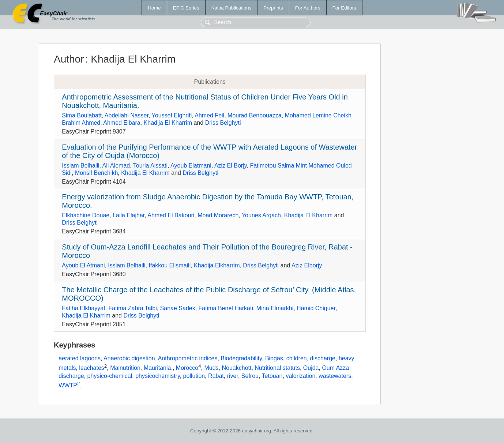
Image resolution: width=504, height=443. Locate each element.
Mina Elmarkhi (275, 308)
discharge (323, 358)
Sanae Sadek (178, 308)
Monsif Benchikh (96, 173)
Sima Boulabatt (82, 115)
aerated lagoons (80, 358)
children (297, 358)
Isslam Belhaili (80, 166)
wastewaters (335, 376)
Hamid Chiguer (316, 308)
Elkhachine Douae (86, 215)
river (233, 376)
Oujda (311, 368)
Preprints (273, 8)
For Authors (308, 8)
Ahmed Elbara (122, 123)
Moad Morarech (218, 215)
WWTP (68, 385)
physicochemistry (158, 376)
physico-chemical (110, 376)
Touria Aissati (150, 166)
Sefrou (250, 376)
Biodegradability (241, 358)
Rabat (216, 376)
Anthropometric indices (188, 358)
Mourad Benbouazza (255, 115)
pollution (194, 376)
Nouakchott (236, 368)
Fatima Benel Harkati (226, 308)
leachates (92, 368)
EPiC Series (186, 8)
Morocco (187, 368)
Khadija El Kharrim (168, 123)
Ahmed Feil (209, 115)
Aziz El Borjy (231, 166)
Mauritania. (158, 368)
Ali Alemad (116, 166)
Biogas (274, 358)
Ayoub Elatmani (191, 166)
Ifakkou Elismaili (170, 265)
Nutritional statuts (277, 368)
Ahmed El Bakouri (171, 215)
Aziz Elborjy (307, 265)
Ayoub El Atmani (83, 265)
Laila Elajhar (129, 215)
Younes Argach (261, 215)
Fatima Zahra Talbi (133, 308)
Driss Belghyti (223, 123)
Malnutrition (125, 368)
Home (154, 8)
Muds (211, 368)
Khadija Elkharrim (217, 265)
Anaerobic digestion (129, 358)
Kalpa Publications (232, 8)
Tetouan (272, 376)
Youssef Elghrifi (172, 115)
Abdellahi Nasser (127, 115)
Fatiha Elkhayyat (83, 308)
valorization (300, 376)
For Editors (344, 8)
